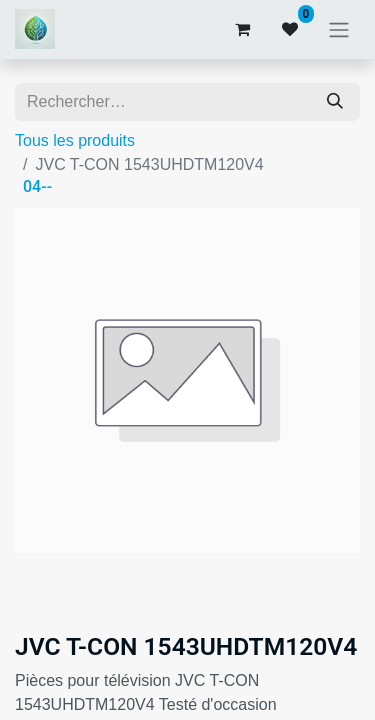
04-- (37, 186)
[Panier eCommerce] (242, 29)
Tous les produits (75, 140)
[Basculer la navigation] (339, 29)
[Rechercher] (335, 102)
